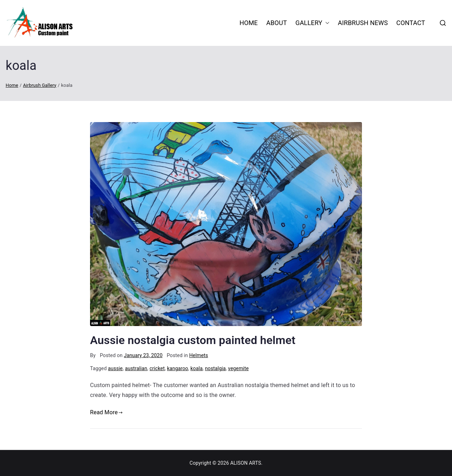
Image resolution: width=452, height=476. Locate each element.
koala (197, 368)
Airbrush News (363, 23)
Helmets (199, 355)
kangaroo (178, 368)
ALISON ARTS (246, 463)
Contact (411, 23)
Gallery (313, 23)
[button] (326, 23)
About (277, 23)
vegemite (238, 368)
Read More (106, 412)
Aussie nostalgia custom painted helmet (193, 340)
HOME (249, 23)
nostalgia (215, 368)
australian (136, 368)
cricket (157, 368)
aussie (115, 368)
